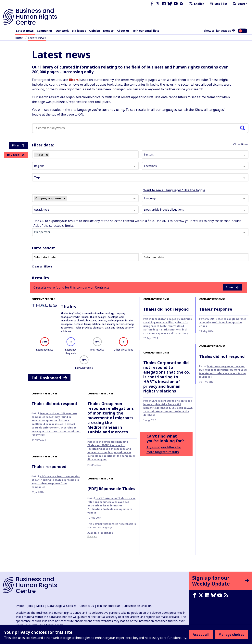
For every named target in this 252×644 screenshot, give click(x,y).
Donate (108, 31)
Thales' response (216, 309)
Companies (45, 31)
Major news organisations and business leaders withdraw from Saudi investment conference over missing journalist (223, 372)
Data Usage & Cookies (62, 606)
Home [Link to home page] (19, 38)
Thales (68, 306)
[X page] (158, 4)
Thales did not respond (166, 309)
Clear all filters (42, 266)
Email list (218, 4)
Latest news (25, 31)
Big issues (79, 31)
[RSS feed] (182, 4)
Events (20, 606)
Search (240, 4)
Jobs (30, 606)
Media (40, 606)
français (92, 536)
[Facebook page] (152, 4)
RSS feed (16, 155)
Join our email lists (146, 31)
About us (123, 31)
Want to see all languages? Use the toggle (174, 190)
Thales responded (49, 467)
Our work (62, 31)
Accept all (201, 635)
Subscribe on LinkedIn (138, 606)
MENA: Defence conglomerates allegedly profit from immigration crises (223, 322)
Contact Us (87, 606)
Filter (18, 145)
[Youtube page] (176, 4)
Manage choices (231, 635)
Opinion (95, 31)
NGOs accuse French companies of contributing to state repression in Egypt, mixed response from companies (56, 482)
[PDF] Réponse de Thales (111, 489)
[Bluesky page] (170, 4)
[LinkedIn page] (164, 4)
